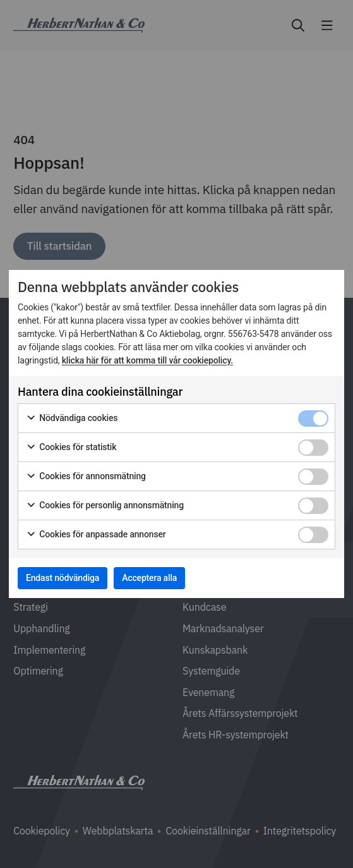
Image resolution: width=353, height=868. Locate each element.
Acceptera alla (149, 578)
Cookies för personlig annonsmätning (105, 506)
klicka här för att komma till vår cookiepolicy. (147, 360)
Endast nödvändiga (63, 578)
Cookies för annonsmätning (86, 477)
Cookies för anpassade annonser (96, 535)
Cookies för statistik (71, 448)
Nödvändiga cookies (72, 419)
